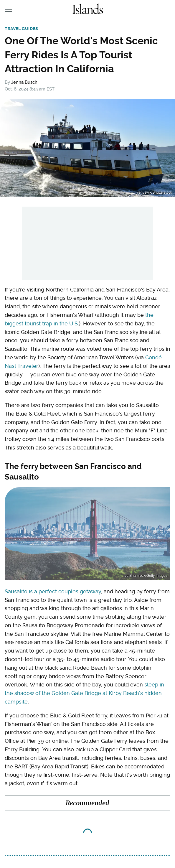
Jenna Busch (24, 82)
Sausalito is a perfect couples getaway (53, 591)
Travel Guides (22, 29)
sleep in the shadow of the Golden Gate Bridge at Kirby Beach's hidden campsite (84, 693)
